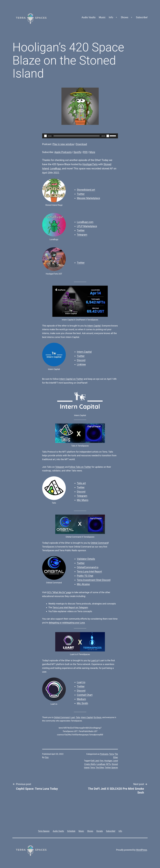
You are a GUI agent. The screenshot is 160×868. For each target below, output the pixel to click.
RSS (85, 152)
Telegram (82, 235)
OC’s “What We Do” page (59, 592)
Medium (81, 699)
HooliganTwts (90, 164)
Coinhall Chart (85, 695)
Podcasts (104, 754)
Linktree (81, 364)
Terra (111, 754)
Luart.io (94, 660)
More (92, 152)
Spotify (77, 152)
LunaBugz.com (85, 222)
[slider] (77, 136)
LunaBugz (55, 169)
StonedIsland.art (86, 190)
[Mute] (108, 136)
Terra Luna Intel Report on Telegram (70, 607)
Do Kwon (98, 717)
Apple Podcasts (63, 152)
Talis (78, 717)
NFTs (108, 764)
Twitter (81, 194)
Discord (81, 360)
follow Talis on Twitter (80, 467)
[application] (80, 136)
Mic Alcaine (83, 584)
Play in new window (63, 144)
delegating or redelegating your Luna (67, 623)
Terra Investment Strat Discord (94, 580)
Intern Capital (94, 326)
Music (102, 17)
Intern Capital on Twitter (71, 379)
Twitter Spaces (111, 768)
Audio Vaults (89, 17)
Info (111, 17)
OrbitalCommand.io (88, 567)
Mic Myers (83, 500)
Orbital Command (99, 543)
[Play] (45, 136)
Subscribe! (142, 17)
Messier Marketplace (89, 198)
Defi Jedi (95, 761)
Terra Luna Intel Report (89, 572)
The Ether (100, 768)
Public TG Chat (85, 576)
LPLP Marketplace (87, 226)
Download (81, 144)
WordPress (142, 850)
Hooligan (108, 761)
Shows (125, 17)
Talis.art (81, 483)
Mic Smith (83, 703)
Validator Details (86, 559)
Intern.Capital (84, 352)
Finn (47, 757)
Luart (73, 717)
